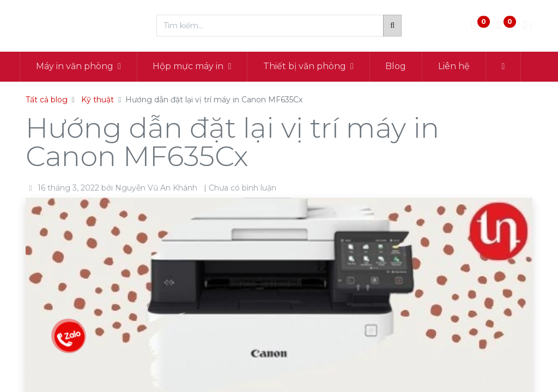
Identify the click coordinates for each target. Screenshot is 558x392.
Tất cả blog (47, 100)
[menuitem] (402, 66)
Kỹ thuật (98, 100)
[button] (509, 66)
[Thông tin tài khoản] (527, 26)
